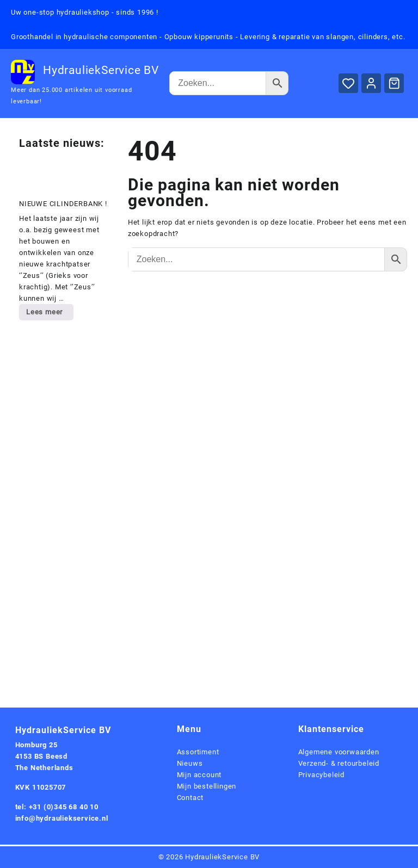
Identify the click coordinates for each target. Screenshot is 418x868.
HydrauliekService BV (101, 70)
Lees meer (50, 314)
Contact (190, 798)
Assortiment (198, 752)
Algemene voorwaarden (339, 752)
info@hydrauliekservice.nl (62, 818)
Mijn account (199, 775)
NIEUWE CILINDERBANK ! (63, 204)
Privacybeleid (321, 775)
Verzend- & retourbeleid (339, 763)
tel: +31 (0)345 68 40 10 (57, 807)
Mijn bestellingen (207, 786)
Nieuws (190, 763)
